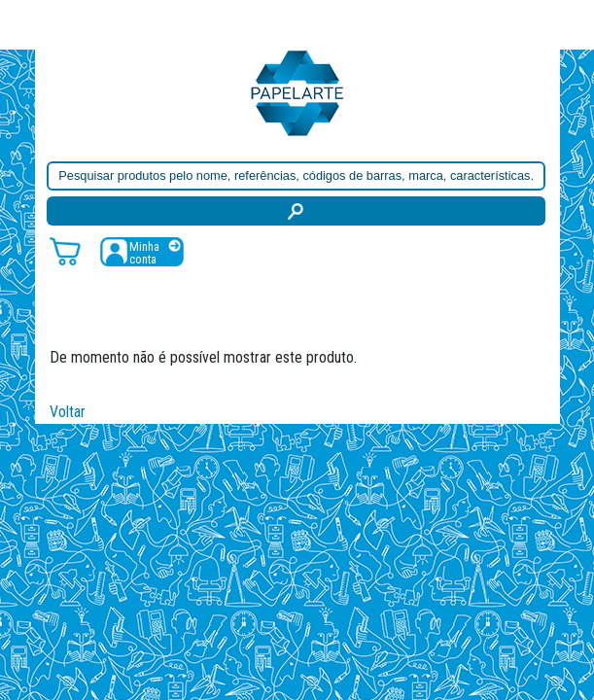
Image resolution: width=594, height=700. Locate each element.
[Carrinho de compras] (65, 250)
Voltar (68, 412)
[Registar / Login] (142, 251)
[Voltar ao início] (297, 92)
